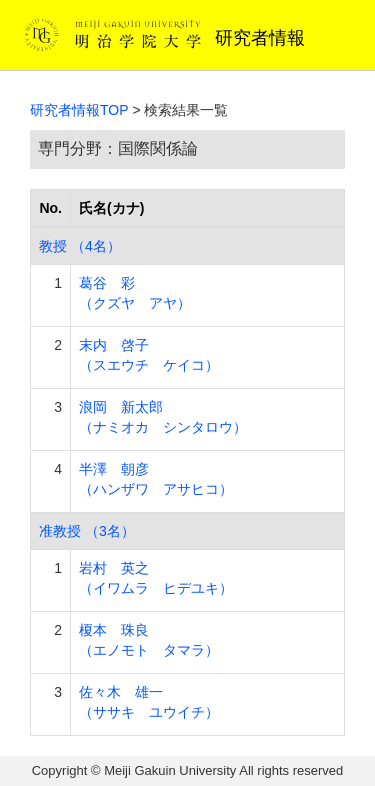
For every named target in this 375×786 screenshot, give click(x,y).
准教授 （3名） (87, 531)
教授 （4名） (80, 246)
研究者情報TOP (79, 110)
